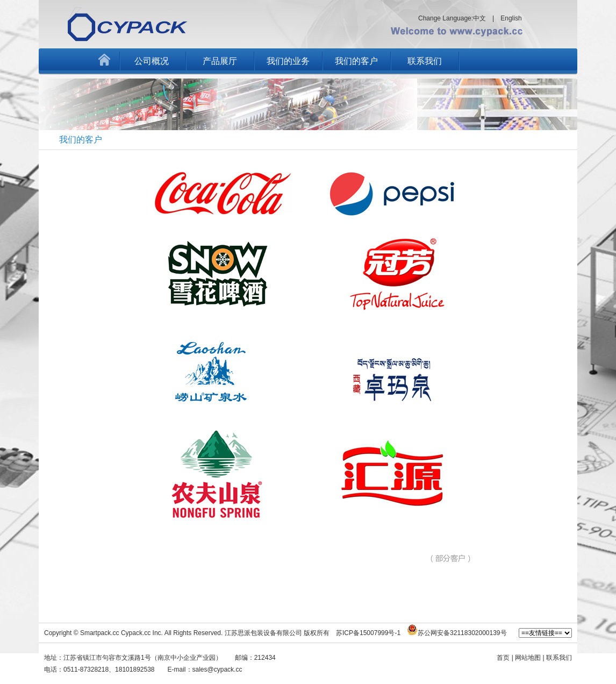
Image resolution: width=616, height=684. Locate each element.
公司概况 (152, 61)
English (511, 18)
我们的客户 (356, 61)
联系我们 (425, 61)
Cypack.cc (136, 633)
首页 (503, 658)
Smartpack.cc (100, 633)
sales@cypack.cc (217, 669)
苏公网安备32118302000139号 (462, 633)
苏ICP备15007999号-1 (368, 633)
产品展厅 (220, 61)
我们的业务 (288, 61)
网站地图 (528, 658)
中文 (479, 18)
